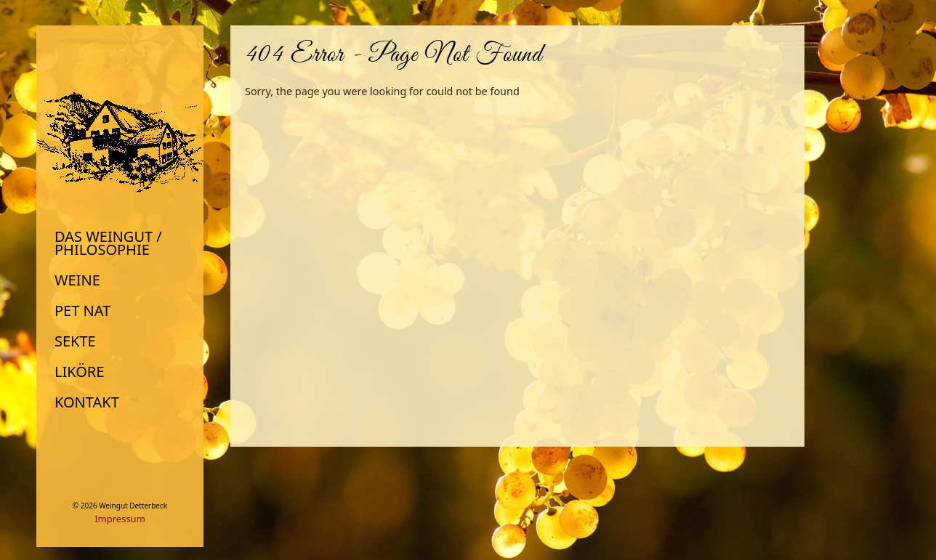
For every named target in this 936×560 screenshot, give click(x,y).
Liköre (79, 372)
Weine (77, 280)
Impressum (120, 519)
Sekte (75, 341)
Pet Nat (82, 311)
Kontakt (87, 402)
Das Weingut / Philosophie (108, 243)
